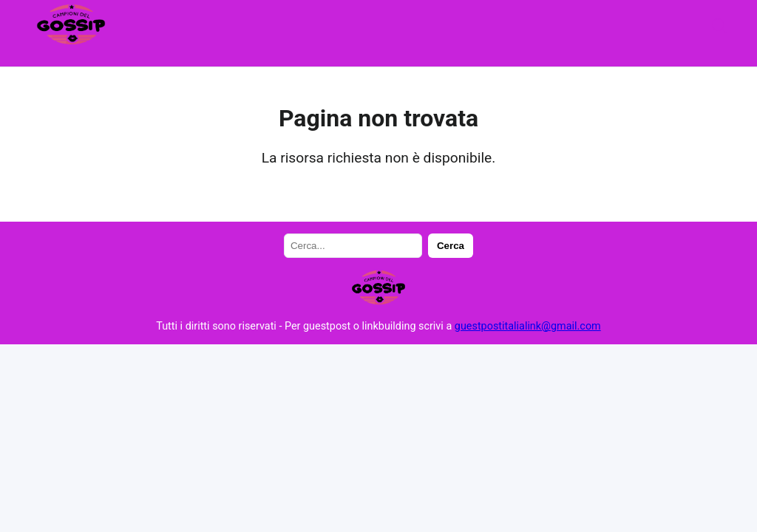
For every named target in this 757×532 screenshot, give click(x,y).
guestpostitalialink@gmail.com (528, 326)
